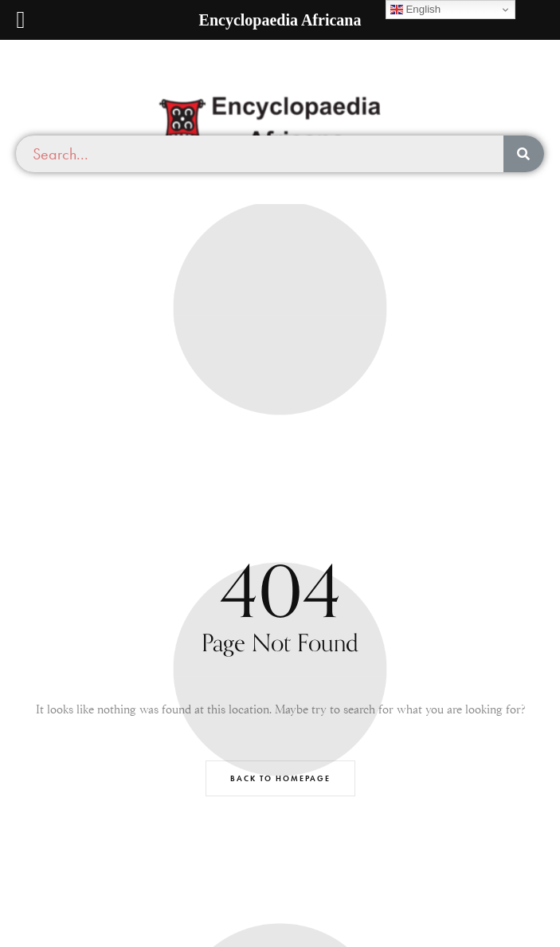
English (415, 10)
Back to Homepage (280, 778)
